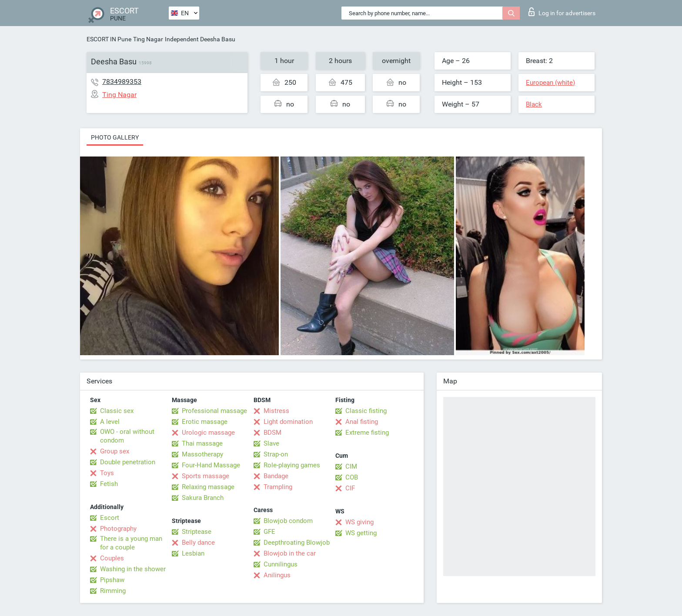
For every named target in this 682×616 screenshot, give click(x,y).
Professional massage (214, 411)
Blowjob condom (288, 521)
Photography (118, 529)
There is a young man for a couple (131, 543)
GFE (269, 532)
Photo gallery (115, 137)
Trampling (278, 487)
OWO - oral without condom (127, 436)
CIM (351, 466)
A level (110, 422)
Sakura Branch (203, 498)
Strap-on (276, 454)
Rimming (113, 591)
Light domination (288, 422)
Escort (110, 518)
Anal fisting (362, 422)
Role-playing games (292, 465)
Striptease (197, 532)
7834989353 (122, 82)
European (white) (550, 83)
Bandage (276, 476)
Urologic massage (208, 433)
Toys (107, 473)
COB (352, 477)
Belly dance (198, 543)
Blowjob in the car (290, 553)
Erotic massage (205, 422)
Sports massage (206, 476)
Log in (562, 12)
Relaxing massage (208, 487)
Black (534, 104)
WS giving (359, 522)
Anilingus (277, 575)
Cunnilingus (281, 564)
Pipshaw (112, 580)
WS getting (361, 533)
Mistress (276, 411)
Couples (112, 558)
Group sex (115, 451)
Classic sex (117, 411)
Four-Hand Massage (211, 465)
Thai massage (202, 443)
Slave (271, 443)
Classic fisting (366, 411)
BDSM (272, 433)
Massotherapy (202, 454)
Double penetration (128, 462)
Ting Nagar (148, 39)
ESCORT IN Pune (109, 39)
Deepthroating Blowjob (297, 543)
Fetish (109, 484)
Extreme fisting (367, 433)
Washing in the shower (133, 569)
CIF (350, 488)
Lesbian (193, 553)
